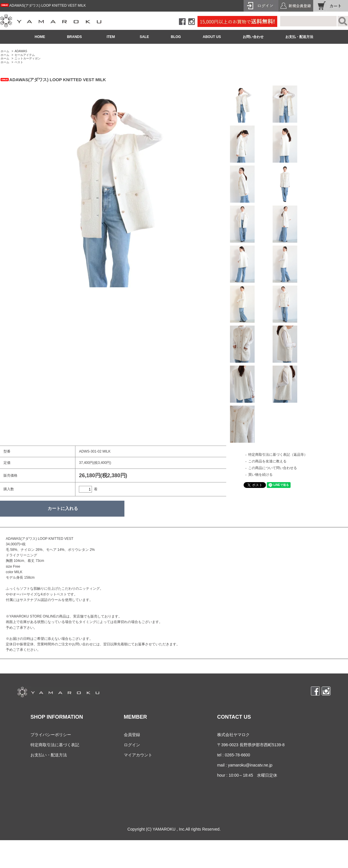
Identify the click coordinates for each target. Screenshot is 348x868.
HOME (40, 37)
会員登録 (132, 735)
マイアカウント (138, 755)
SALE (144, 37)
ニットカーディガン (28, 58)
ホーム (5, 51)
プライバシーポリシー (51, 735)
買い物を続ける (260, 475)
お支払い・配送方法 (49, 755)
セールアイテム (25, 55)
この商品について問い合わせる (273, 468)
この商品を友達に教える (267, 461)
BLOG (176, 37)
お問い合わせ (253, 37)
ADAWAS (21, 51)
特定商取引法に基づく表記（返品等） (278, 455)
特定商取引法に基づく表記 (55, 745)
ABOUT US (212, 37)
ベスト (19, 62)
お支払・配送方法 (299, 37)
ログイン (132, 745)
